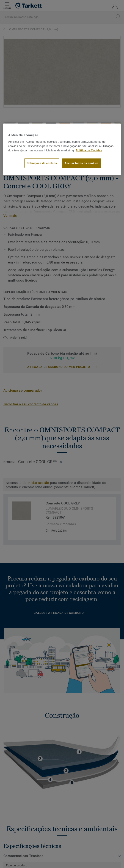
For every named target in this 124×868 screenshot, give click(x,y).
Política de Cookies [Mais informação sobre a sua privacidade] (89, 150)
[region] (62, 149)
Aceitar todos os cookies (82, 163)
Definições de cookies (42, 163)
